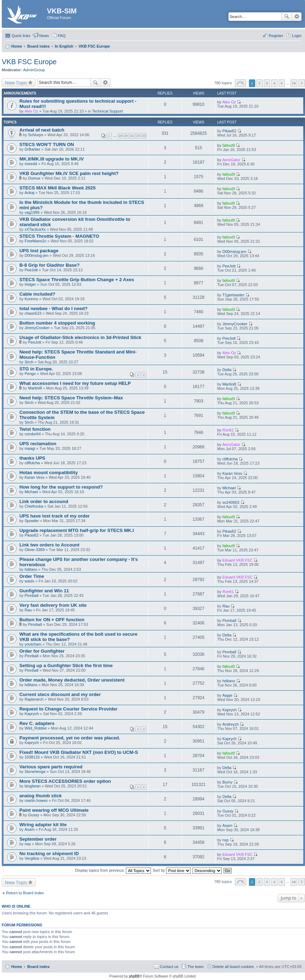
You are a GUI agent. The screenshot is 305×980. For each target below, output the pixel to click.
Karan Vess (35, 477)
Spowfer (32, 521)
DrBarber (33, 149)
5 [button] (282, 83)
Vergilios (32, 858)
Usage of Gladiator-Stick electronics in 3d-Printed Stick (80, 337)
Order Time (32, 576)
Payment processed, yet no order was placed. (70, 738)
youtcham (33, 644)
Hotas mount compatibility (49, 473)
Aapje (227, 695)
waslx (30, 581)
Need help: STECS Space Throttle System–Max (71, 398)
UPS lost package (39, 251)
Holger (30, 284)
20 (126, 136)
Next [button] (302, 83)
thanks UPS (32, 458)
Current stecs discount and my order (60, 694)
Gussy (34, 815)
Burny (228, 782)
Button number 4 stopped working (57, 323)
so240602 (231, 502)
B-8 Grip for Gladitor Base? (50, 265)
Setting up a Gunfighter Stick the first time (66, 666)
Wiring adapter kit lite (43, 825)
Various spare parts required (51, 767)
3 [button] (267, 83)
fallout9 (229, 145)
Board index (38, 967)
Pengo (30, 374)
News (44, 36)
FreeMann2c (36, 241)
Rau (28, 610)
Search (287, 17)
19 (120, 136)
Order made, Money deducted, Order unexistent (72, 680)
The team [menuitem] (195, 967)
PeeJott (31, 270)
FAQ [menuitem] (62, 36)
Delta (227, 370)
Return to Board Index (25, 893)
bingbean (33, 786)
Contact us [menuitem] (169, 967)
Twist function (35, 429)
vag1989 (32, 212)
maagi (30, 448)
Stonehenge (35, 772)
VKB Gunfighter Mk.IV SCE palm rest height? (69, 173)
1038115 (32, 757)
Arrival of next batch (42, 130)
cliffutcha (32, 463)
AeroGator (231, 160)
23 (144, 136)
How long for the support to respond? (61, 487)
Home (17, 967)
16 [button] (294, 83)
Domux (34, 178)
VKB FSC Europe (29, 62)
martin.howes (36, 800)
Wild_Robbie (36, 728)
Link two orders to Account (49, 545)
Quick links (21, 36)
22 (138, 136)
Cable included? (37, 294)
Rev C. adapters (37, 723)
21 (132, 136)
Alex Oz (32, 111)
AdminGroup (34, 70)
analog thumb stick (41, 796)
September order (38, 839)
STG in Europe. (36, 369)
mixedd (31, 164)
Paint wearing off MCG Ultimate (54, 810)
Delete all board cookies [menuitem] (233, 967)
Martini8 (35, 388)
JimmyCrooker (37, 328)
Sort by (172, 870)
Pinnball (32, 595)
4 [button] (274, 83)
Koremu (32, 299)
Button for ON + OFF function (52, 620)
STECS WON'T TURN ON (47, 144)
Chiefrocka (34, 506)
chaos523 (33, 313)
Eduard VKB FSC (238, 560)
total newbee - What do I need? (53, 308)
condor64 (33, 434)
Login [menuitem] (297, 36)
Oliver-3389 (35, 550)
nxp (28, 844)
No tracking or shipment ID (49, 854)
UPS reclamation (38, 444)
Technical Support (107, 111)
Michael (31, 492)
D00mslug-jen (37, 255)
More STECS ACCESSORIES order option (65, 781)
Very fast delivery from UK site (53, 605)
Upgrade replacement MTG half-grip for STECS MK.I (77, 530)
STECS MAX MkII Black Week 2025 (57, 188)
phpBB (134, 976)
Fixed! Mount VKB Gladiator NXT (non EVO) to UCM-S (79, 752)
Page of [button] (240, 83)
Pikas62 (229, 131)
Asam (30, 829)
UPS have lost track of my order (54, 516)
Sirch (29, 362)
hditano (31, 569)
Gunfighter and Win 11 (44, 591)
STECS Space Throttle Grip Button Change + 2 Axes (77, 280)
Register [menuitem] (276, 36)
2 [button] (260, 83)
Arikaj (30, 193)
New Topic (16, 83)
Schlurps (36, 135)
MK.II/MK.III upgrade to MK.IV (51, 159)
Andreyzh (231, 724)
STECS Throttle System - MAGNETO (59, 236)
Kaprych (32, 714)
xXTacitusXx (35, 229)
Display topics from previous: (113, 870)
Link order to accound (44, 501)
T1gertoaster (233, 295)
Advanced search (297, 17)
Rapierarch (34, 699)
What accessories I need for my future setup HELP (75, 383)
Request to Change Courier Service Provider (68, 709)
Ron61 (228, 430)
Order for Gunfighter (42, 651)
